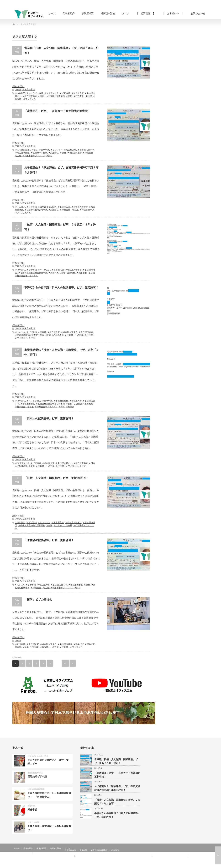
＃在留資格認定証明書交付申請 (33, 273)
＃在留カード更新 (39, 153)
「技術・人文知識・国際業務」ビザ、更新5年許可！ (57, 478)
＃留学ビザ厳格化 (31, 647)
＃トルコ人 (20, 207)
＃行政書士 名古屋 (83, 96)
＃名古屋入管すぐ (86, 150)
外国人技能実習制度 (36, 789)
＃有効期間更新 (74, 153)
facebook (207, 865)
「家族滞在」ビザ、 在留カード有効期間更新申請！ (57, 111)
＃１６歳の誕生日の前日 (26, 150)
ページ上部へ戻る (218, 855)
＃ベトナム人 (44, 270)
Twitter (202, 865)
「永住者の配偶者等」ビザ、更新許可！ (49, 540)
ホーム (52, 13)
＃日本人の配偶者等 (54, 335)
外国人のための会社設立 (38, 756)
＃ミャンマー (56, 150)
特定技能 (115, 850)
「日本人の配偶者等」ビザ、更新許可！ (49, 418)
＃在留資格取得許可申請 (36, 210)
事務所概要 (41, 848)
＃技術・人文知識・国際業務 (51, 96)
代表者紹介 (69, 13)
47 (65, 663)
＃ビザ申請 (65, 93)
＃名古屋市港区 (30, 96)
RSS (197, 865)
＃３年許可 (20, 93)
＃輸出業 (70, 407)
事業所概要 (88, 13)
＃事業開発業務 (61, 401)
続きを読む (18, 86)
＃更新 (69, 96)
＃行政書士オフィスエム (34, 156)
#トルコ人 (20, 585)
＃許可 (49, 156)
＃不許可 (42, 332)
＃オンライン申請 (35, 93)
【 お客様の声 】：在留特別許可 (29, 858)
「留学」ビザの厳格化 (38, 599)
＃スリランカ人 (51, 93)
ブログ (125, 13)
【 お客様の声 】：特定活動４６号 (170, 856)
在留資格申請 (29, 89)
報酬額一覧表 (108, 13)
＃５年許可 (20, 523)
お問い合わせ (198, 13)
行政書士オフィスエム (181, 865)
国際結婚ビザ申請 (35, 773)
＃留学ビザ (78, 644)
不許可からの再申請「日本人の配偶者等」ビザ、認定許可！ (61, 287)
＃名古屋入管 (77, 93)
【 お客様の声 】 (173, 13)
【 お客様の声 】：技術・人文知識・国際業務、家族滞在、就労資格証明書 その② (113, 856)
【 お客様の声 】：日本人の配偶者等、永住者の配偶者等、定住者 (43, 856)
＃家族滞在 (53, 153)
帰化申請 (31, 806)
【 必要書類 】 (146, 13)
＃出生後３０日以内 (47, 207)
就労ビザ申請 (33, 822)
